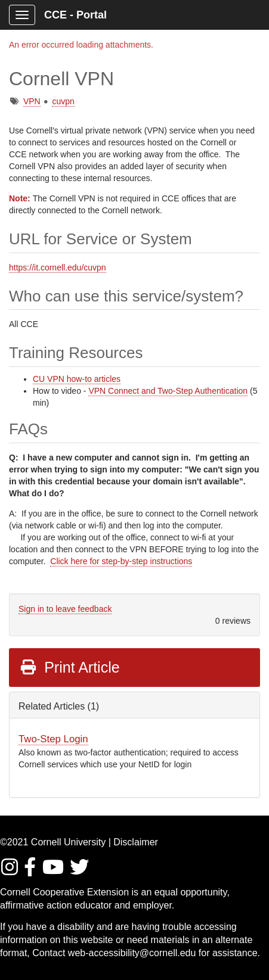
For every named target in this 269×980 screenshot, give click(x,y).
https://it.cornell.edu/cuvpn (58, 267)
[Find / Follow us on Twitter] (80, 871)
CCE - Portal (75, 15)
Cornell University (68, 842)
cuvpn (63, 101)
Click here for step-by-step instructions (121, 561)
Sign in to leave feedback (65, 609)
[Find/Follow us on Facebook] (32, 871)
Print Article (69, 667)
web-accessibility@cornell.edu (132, 953)
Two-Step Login (53, 739)
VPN (32, 101)
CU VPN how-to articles (77, 379)
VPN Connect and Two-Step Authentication (168, 391)
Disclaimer (136, 842)
